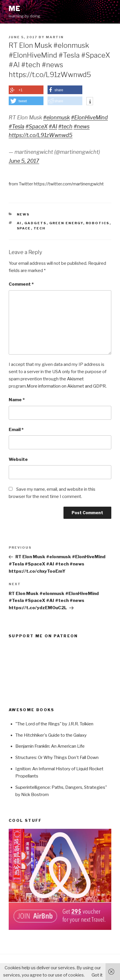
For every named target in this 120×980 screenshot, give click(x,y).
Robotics (98, 223)
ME (15, 9)
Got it (97, 975)
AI (19, 223)
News (23, 214)
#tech (65, 126)
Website (18, 459)
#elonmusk (57, 117)
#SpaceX (37, 126)
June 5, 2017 (24, 161)
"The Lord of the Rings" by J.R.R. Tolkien (54, 724)
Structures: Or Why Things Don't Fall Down (57, 758)
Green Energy (66, 223)
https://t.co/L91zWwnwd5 (41, 135)
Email (16, 430)
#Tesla (17, 126)
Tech (40, 228)
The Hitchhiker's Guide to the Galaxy (51, 735)
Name (17, 400)
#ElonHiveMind (89, 117)
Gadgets (36, 223)
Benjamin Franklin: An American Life (50, 746)
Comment (21, 284)
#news (82, 126)
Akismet (75, 379)
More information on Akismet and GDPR (66, 386)
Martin (55, 37)
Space (24, 228)
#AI (53, 126)
